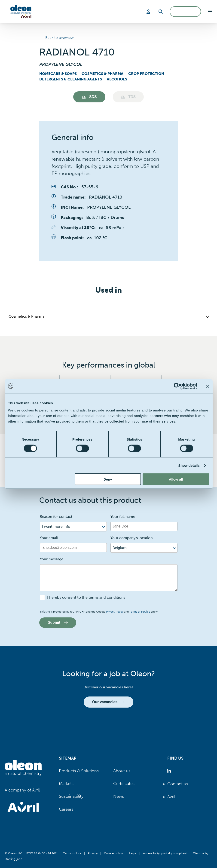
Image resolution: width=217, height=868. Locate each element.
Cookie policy (113, 853)
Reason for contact (56, 517)
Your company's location (132, 538)
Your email (49, 538)
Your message (52, 559)
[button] (210, 12)
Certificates (124, 784)
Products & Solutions (79, 771)
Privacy (93, 853)
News (119, 797)
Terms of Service (140, 612)
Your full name (123, 517)
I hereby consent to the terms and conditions (86, 597)
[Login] (149, 12)
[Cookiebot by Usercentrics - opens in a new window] (177, 386)
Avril (171, 797)
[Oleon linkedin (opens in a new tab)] (170, 771)
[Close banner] (208, 386)
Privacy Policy (115, 612)
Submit (58, 623)
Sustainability (71, 797)
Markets (66, 784)
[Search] (161, 12)
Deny (108, 479)
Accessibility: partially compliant (165, 853)
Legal (133, 853)
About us (122, 771)
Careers (66, 810)
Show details (189, 465)
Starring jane (13, 859)
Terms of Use (72, 853)
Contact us (178, 784)
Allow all (176, 479)
